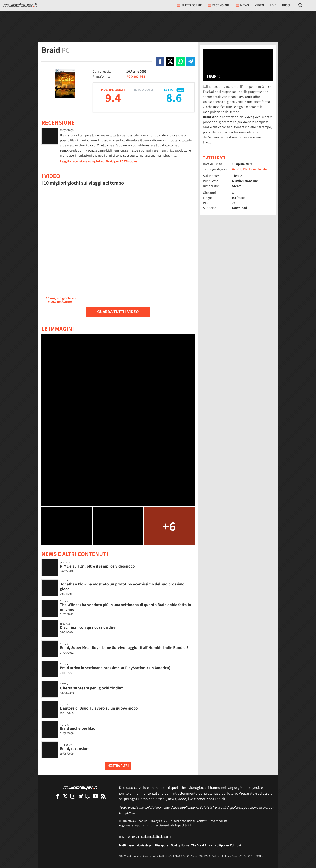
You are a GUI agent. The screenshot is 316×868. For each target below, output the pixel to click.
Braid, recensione (75, 748)
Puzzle (262, 169)
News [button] (243, 5)
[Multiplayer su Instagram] (73, 796)
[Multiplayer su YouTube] (96, 796)
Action (237, 169)
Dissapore (162, 845)
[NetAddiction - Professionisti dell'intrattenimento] (154, 837)
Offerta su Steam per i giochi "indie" (92, 688)
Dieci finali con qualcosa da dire (88, 627)
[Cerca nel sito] (301, 5)
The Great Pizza (202, 845)
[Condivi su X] (170, 61)
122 (181, 90)
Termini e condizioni (182, 821)
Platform (249, 169)
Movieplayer (145, 845)
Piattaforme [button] (190, 5)
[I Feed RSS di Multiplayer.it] (103, 796)
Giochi (287, 5)
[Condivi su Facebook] (160, 61)
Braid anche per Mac (78, 728)
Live (273, 5)
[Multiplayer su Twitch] (88, 796)
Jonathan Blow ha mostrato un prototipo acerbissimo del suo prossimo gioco (122, 586)
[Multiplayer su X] (65, 796)
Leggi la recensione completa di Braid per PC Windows (99, 161)
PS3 (142, 76)
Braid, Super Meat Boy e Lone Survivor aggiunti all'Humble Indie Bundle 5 (124, 647)
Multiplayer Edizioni (228, 845)
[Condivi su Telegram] (190, 61)
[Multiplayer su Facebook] (58, 796)
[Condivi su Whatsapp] (180, 61)
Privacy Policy (158, 821)
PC (128, 76)
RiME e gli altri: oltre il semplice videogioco (97, 566)
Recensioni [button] (219, 5)
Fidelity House (180, 845)
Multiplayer (127, 845)
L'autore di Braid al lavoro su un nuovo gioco (99, 708)
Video (259, 5)
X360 (135, 76)
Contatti (202, 821)
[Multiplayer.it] (20, 5)
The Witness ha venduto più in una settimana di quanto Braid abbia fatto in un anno (125, 607)
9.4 (113, 98)
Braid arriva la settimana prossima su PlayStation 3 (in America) (115, 668)
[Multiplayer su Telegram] (80, 796)
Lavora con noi (219, 821)
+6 (169, 526)
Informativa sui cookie (133, 821)
